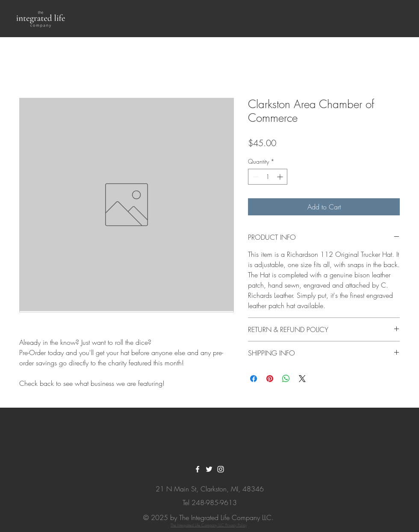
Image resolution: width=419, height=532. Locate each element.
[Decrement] (255, 177)
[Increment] (281, 177)
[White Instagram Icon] (221, 469)
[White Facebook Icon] (198, 469)
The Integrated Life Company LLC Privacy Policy (209, 525)
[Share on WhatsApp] (286, 379)
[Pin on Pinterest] (270, 379)
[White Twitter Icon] (209, 469)
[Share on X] (302, 379)
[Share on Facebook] (254, 379)
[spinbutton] (268, 177)
